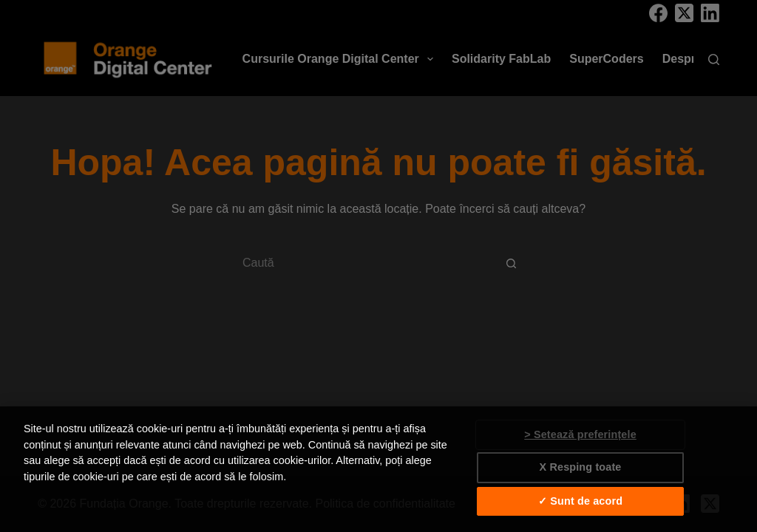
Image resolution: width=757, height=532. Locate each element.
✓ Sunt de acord (580, 501)
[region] (378, 469)
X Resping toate (581, 467)
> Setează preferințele (580, 434)
